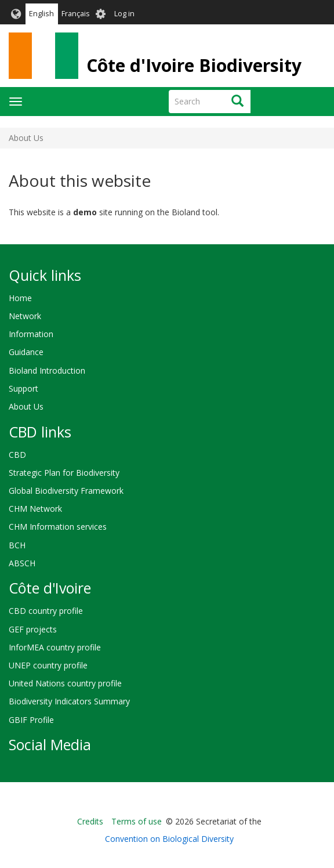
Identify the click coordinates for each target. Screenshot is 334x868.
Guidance (26, 352)
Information (31, 334)
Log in (124, 14)
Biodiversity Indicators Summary (69, 701)
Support (23, 388)
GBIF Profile (31, 720)
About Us (26, 406)
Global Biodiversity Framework (66, 491)
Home (20, 298)
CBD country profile (46, 611)
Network (25, 316)
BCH (17, 545)
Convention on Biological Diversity (169, 839)
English (41, 14)
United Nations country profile (65, 683)
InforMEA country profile (55, 647)
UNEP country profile (48, 665)
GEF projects (33, 629)
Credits (90, 821)
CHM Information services (58, 527)
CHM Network (35, 509)
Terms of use (137, 821)
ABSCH (22, 563)
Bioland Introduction (47, 370)
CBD (17, 455)
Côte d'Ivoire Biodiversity (194, 65)
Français (76, 14)
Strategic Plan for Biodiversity (64, 473)
